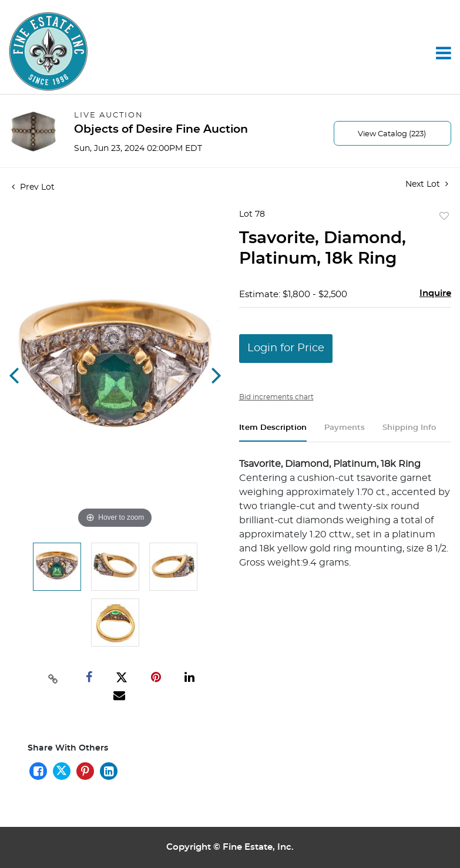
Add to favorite (444, 217)
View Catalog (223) (392, 134)
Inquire (435, 293)
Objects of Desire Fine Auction (161, 129)
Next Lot (427, 184)
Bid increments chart (276, 397)
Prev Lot (33, 187)
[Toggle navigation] (444, 53)
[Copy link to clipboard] (53, 678)
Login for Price (286, 348)
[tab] (273, 433)
